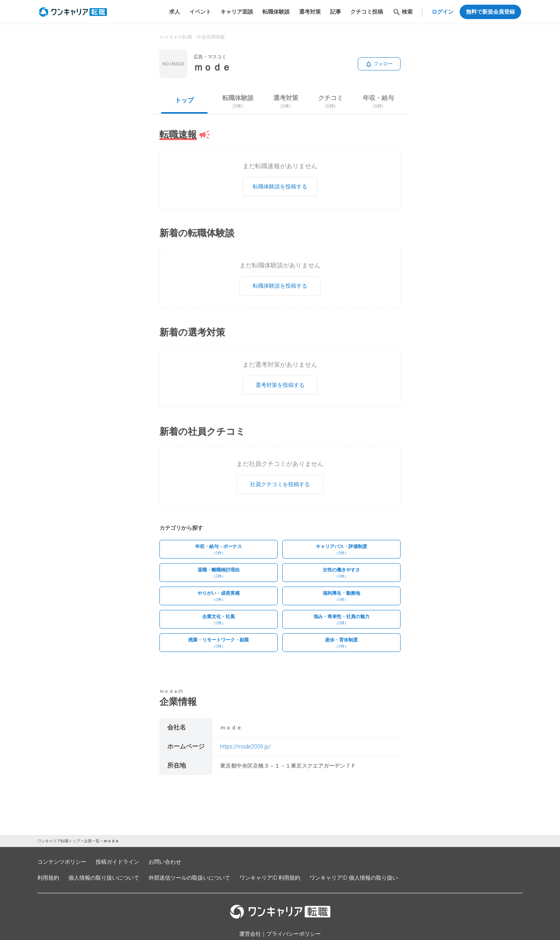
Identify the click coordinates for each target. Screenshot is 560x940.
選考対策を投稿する (280, 385)
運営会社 (250, 934)
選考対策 (310, 12)
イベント (200, 12)
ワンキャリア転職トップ (59, 841)
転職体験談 (276, 12)
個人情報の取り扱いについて (104, 878)
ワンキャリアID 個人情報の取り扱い (353, 878)
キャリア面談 (237, 12)
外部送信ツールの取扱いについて (189, 878)
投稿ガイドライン (117, 862)
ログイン (443, 12)
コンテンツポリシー (62, 862)
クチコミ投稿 (367, 12)
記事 (336, 12)
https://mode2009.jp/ (245, 747)
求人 (175, 12)
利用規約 (48, 878)
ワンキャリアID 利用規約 (270, 878)
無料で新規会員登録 (490, 12)
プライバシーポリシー (294, 934)
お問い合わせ (165, 862)
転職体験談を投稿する (280, 186)
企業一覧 (92, 841)
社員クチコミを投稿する (280, 484)
